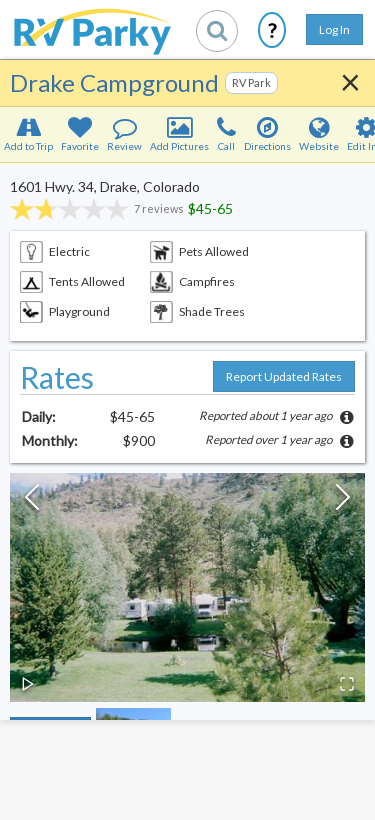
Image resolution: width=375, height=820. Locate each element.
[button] (187, 587)
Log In (334, 29)
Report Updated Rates (284, 376)
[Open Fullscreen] (347, 684)
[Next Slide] (343, 502)
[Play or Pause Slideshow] (28, 684)
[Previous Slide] (32, 502)
